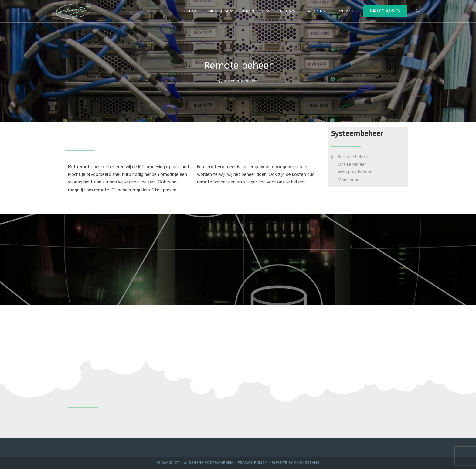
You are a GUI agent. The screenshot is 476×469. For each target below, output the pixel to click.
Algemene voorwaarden (208, 463)
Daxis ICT (170, 463)
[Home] (220, 81)
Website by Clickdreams (296, 463)
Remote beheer (243, 81)
